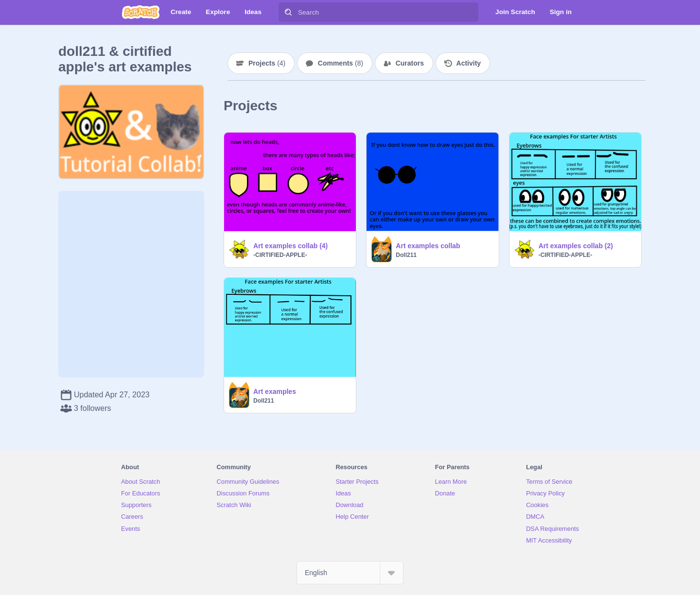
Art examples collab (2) (576, 246)
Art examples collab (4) (290, 246)
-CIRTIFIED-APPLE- (280, 255)
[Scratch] (141, 12)
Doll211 (406, 255)
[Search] (288, 12)
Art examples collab (428, 246)
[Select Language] (350, 573)
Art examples (275, 391)
